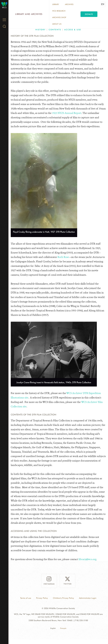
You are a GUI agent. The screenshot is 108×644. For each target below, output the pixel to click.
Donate (89, 14)
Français (63, 628)
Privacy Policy (42, 598)
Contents (55, 30)
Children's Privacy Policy (63, 598)
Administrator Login (88, 598)
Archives (69, 4)
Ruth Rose (63, 257)
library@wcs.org (87, 559)
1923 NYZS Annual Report (67, 113)
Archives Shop (59, 17)
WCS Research (59, 11)
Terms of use (26, 598)
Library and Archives (29, 14)
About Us (57, 24)
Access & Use (73, 30)
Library (56, 4)
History (40, 30)
